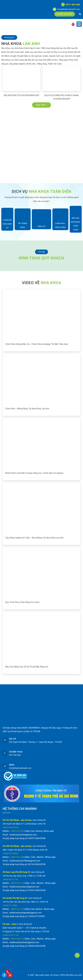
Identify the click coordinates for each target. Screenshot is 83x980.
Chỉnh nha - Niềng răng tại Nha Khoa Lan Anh (27, 409)
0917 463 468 (71, 5)
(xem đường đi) (39, 820)
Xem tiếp (41, 105)
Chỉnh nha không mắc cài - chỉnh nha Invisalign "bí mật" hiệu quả (37, 344)
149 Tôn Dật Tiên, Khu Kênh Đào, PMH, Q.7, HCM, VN (25, 902)
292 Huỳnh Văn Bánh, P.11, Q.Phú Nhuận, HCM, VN (24, 824)
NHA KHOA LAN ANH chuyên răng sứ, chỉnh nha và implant (34, 473)
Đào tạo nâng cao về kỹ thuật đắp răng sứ (27, 667)
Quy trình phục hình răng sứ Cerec (22, 602)
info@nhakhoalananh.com (66, 9)
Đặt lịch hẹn (65, 14)
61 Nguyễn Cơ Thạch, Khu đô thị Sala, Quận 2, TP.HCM (26, 932)
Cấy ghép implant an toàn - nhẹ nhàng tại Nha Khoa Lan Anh (34, 538)
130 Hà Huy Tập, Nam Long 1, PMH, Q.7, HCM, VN (24, 876)
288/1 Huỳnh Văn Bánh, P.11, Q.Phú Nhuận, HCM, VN (25, 850)
